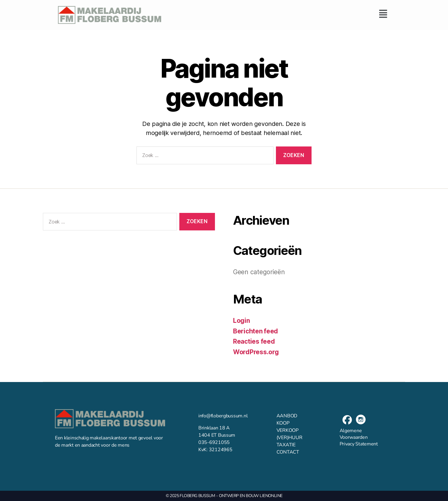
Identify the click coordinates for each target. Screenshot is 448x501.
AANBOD (287, 416)
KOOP (283, 423)
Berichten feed (256, 331)
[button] (279, 14)
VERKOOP (288, 430)
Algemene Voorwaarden (354, 434)
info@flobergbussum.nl (223, 416)
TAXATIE (286, 445)
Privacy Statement (359, 444)
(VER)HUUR (290, 438)
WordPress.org (256, 352)
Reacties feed (254, 341)
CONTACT (288, 452)
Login (242, 321)
